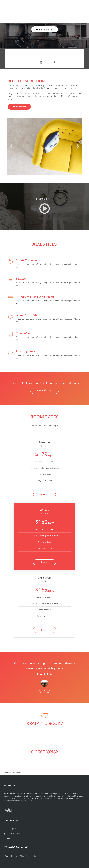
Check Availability (44, 495)
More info (53, 55)
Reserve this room (45, 29)
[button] (11, 146)
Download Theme (44, 390)
